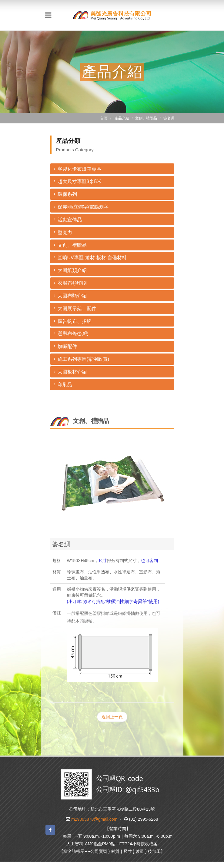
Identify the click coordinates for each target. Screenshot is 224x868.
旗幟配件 (65, 346)
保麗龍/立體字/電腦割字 (81, 207)
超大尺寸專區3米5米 (78, 181)
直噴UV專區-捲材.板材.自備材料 (90, 257)
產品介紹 (122, 118)
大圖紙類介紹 (70, 270)
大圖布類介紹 (70, 295)
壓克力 (63, 232)
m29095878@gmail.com (94, 819)
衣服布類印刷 (70, 283)
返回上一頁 (112, 717)
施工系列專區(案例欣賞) (82, 359)
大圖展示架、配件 (75, 308)
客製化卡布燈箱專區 (77, 169)
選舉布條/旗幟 (71, 333)
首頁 (104, 118)
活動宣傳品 (68, 219)
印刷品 (63, 384)
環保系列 (65, 194)
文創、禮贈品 (70, 245)
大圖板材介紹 (70, 372)
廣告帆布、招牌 (73, 321)
